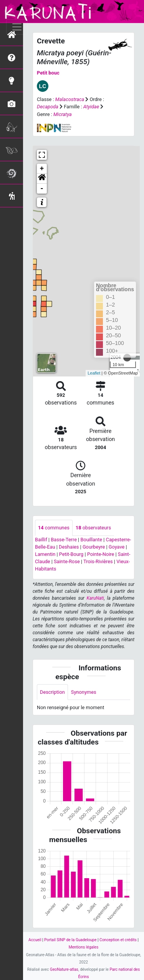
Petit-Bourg (71, 554)
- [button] (42, 189)
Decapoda (48, 107)
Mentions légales (84, 947)
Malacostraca (70, 99)
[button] (42, 179)
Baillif (41, 540)
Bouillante (91, 540)
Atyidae (91, 107)
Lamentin (45, 554)
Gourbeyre (94, 547)
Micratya (63, 114)
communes (54, 528)
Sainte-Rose (67, 561)
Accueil (35, 940)
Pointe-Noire (101, 554)
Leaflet (94, 373)
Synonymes (84, 692)
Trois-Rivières (98, 561)
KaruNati (95, 598)
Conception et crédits (118, 940)
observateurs (93, 528)
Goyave (117, 547)
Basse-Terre (64, 540)
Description (52, 692)
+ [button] (42, 169)
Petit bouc (48, 73)
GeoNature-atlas (64, 969)
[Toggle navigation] (17, 27)
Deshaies (69, 547)
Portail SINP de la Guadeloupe (70, 940)
